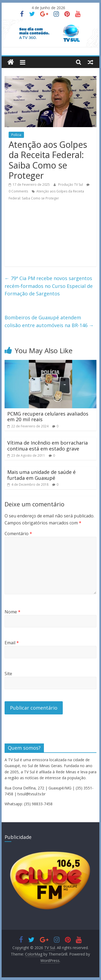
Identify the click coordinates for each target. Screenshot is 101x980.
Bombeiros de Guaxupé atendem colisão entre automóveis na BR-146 (49, 321)
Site (8, 674)
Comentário (18, 534)
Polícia (16, 135)
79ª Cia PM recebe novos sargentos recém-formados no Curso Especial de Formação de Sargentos (49, 286)
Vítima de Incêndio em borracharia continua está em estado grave (48, 446)
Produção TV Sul (71, 185)
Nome (13, 612)
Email (12, 643)
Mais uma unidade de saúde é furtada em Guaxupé (41, 475)
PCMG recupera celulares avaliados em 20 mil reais (48, 417)
